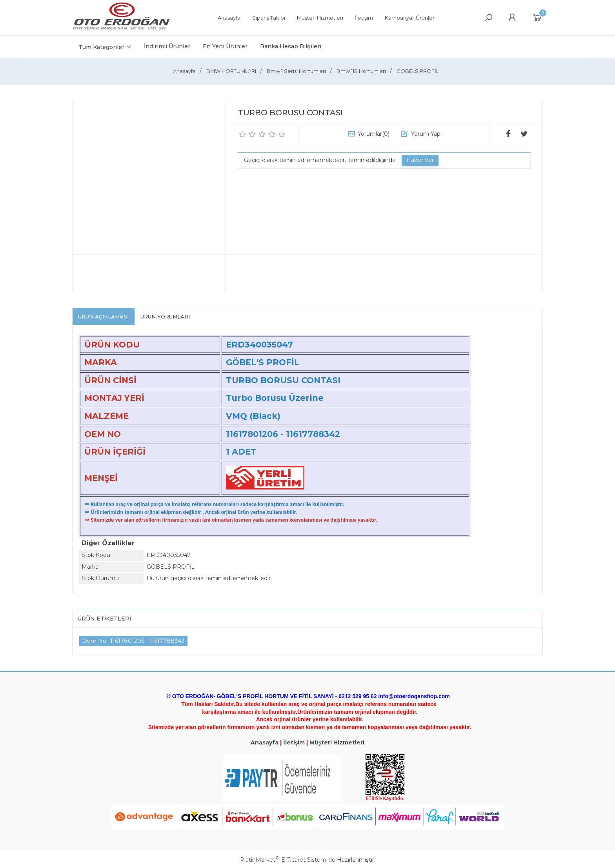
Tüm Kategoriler (101, 47)
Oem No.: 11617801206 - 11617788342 (133, 641)
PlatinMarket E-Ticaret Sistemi (284, 860)
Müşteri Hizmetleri (337, 742)
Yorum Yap (426, 134)
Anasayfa (265, 742)
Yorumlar (374, 134)
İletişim (294, 742)
